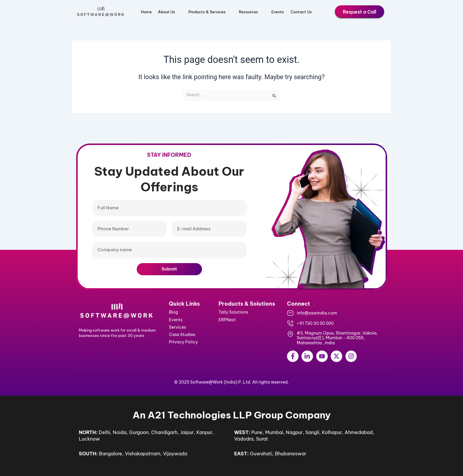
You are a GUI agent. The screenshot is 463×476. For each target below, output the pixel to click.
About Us (170, 12)
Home (146, 12)
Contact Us (301, 12)
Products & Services (210, 12)
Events (278, 12)
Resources (252, 12)
